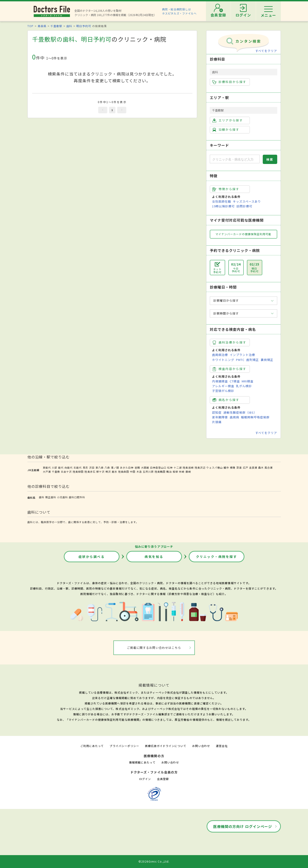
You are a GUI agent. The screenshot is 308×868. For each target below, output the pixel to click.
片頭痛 (217, 422)
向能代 (69, 467)
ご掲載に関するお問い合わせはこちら (154, 648)
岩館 (137, 467)
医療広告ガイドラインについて (166, 746)
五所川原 (148, 472)
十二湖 (178, 467)
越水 (115, 472)
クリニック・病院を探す (217, 557)
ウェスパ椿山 (215, 467)
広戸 (246, 467)
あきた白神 (127, 467)
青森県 (42, 26)
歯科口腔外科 (77, 497)
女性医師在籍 (222, 201)
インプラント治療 (242, 355)
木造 (139, 472)
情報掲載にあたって (142, 762)
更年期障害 (220, 417)
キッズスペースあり (247, 201)
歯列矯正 (253, 360)
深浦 (239, 467)
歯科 (69, 26)
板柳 (175, 472)
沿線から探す (226, 130)
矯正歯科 (51, 497)
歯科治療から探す (229, 342)
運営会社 (222, 746)
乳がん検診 (244, 386)
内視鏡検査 (220, 381)
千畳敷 (56, 472)
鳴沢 (108, 472)
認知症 (217, 412)
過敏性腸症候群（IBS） (240, 412)
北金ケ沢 (66, 472)
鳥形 (86, 467)
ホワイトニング (223, 360)
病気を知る (154, 557)
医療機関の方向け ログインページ (243, 826)
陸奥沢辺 (200, 467)
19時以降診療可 (223, 206)
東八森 (100, 467)
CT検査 (235, 381)
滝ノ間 (115, 467)
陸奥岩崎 (188, 467)
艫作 (226, 467)
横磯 (233, 467)
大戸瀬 (47, 472)
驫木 (261, 467)
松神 (170, 467)
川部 (55, 467)
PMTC (240, 360)
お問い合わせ (201, 746)
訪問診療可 (244, 206)
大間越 (145, 467)
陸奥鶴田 (160, 472)
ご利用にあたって (92, 746)
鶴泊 (169, 472)
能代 (61, 467)
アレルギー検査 (223, 386)
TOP (30, 26)
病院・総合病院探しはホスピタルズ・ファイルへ (179, 11)
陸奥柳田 (78, 472)
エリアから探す (228, 120)
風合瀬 (269, 467)
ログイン (145, 779)
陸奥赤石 (90, 472)
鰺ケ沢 (100, 472)
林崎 (182, 472)
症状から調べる (92, 557)
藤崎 (188, 472)
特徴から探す (226, 189)
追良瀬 (253, 467)
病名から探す (226, 400)
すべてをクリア (266, 51)
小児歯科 (62, 497)
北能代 (78, 467)
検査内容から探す (229, 369)
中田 (133, 472)
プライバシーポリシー (124, 746)
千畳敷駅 (56, 26)
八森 (107, 467)
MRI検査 (248, 381)
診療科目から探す (229, 82)
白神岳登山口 (158, 467)
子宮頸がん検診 (223, 391)
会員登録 (163, 779)
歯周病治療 (220, 355)
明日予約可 (84, 26)
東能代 (47, 467)
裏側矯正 (267, 360)
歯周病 (234, 417)
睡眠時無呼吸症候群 (255, 417)
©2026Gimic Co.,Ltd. (154, 861)
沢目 (92, 467)
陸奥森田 (124, 472)
